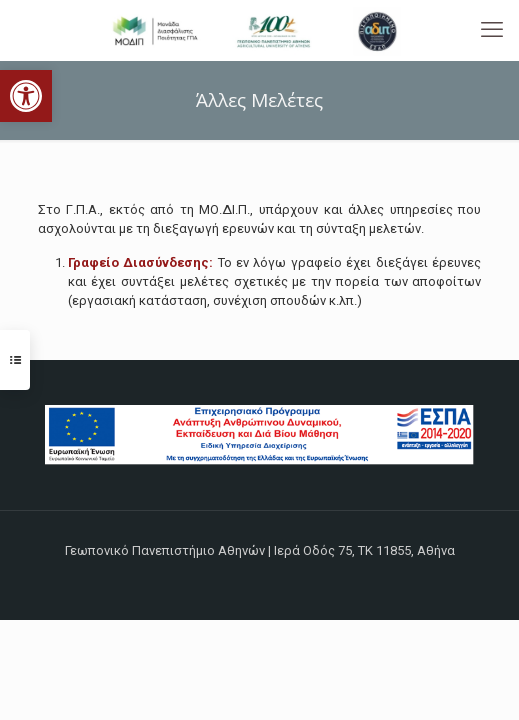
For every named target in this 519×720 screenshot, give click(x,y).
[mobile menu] (492, 30)
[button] (26, 96)
